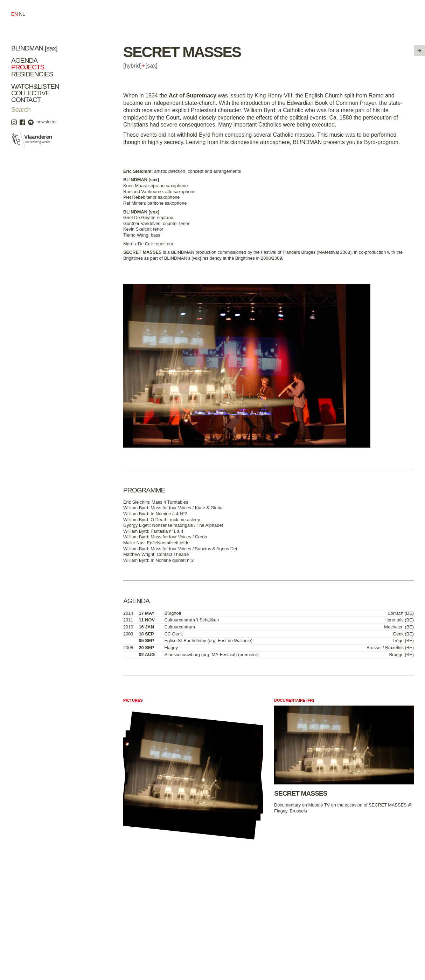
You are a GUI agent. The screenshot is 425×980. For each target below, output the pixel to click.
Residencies (32, 74)
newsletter (47, 122)
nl (22, 14)
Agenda (24, 60)
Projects (28, 67)
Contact (26, 100)
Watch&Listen (35, 86)
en (15, 14)
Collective (30, 93)
